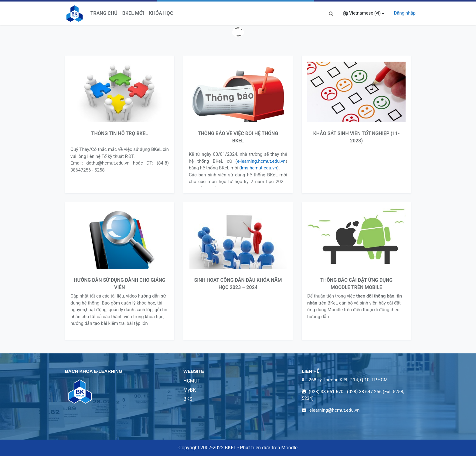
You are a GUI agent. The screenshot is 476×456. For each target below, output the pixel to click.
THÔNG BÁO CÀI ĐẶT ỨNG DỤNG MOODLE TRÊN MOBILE (356, 284)
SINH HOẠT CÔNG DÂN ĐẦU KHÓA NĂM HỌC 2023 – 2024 (238, 284)
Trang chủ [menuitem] (104, 13)
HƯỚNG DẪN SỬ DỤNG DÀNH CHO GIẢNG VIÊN (119, 284)
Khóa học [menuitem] (161, 13)
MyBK (190, 390)
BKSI (189, 399)
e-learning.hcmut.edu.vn (261, 161)
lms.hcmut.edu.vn (259, 168)
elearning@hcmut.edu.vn (335, 410)
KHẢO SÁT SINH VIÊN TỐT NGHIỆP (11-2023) (357, 137)
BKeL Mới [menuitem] (133, 13)
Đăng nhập (405, 13)
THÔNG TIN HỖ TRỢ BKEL (120, 133)
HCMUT (192, 381)
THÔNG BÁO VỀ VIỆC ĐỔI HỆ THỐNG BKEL (238, 137)
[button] (331, 13)
